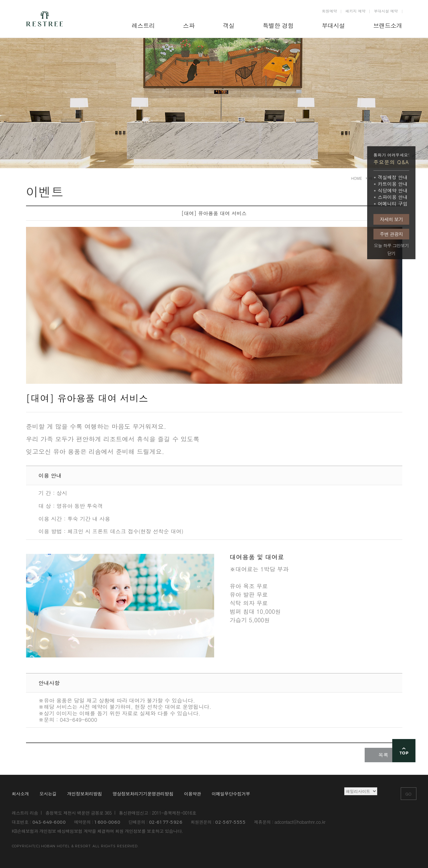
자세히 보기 (391, 219)
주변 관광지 (391, 234)
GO (409, 794)
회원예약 (329, 11)
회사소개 (20, 794)
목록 (383, 755)
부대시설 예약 (386, 11)
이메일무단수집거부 (231, 794)
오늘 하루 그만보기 (391, 246)
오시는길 (48, 794)
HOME (357, 178)
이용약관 (193, 794)
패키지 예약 (355, 11)
